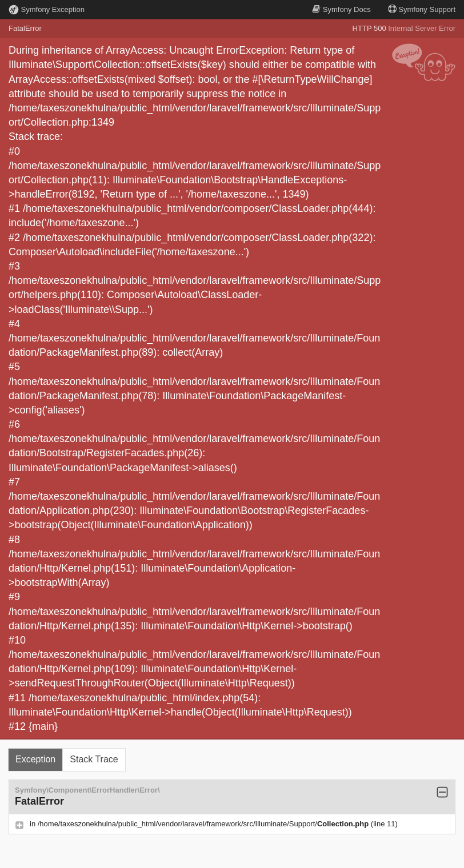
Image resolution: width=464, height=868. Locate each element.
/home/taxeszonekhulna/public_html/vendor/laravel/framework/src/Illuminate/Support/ (204, 824)
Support (422, 9)
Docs (341, 9)
